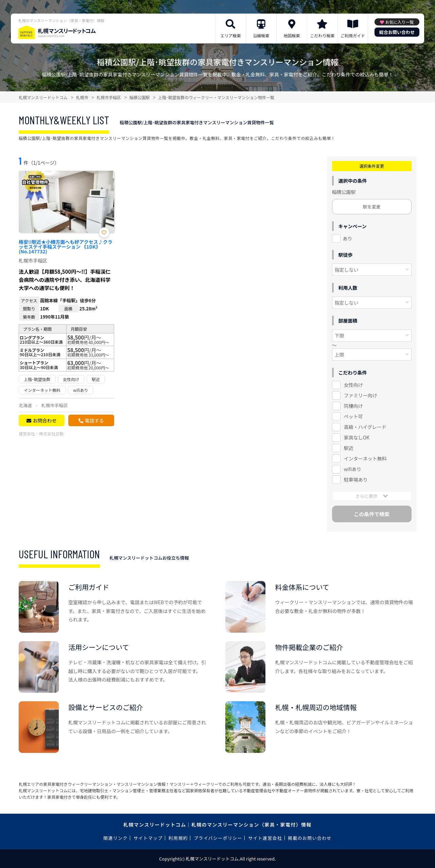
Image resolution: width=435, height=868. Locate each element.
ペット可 (353, 416)
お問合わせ (45, 420)
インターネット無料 (365, 458)
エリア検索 (230, 35)
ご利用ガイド (353, 35)
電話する (94, 420)
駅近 (349, 448)
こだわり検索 (322, 35)
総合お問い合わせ (397, 32)
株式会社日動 (51, 433)
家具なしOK (357, 437)
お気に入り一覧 (399, 22)
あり (348, 238)
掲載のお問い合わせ (310, 838)
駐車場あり (356, 480)
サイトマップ (148, 838)
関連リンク (116, 838)
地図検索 (292, 35)
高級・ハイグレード (365, 427)
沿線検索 (261, 35)
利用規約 (178, 838)
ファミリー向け (361, 395)
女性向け (353, 385)
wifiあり (353, 469)
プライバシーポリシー (218, 838)
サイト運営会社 (265, 838)
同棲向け (353, 406)
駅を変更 (372, 207)
